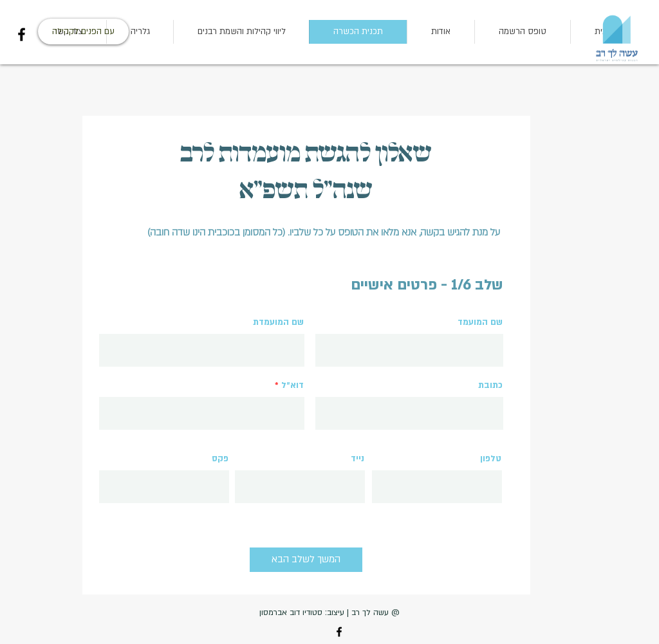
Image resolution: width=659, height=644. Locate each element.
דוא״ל (292, 386)
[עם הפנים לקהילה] (83, 32)
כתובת (490, 386)
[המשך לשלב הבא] (306, 560)
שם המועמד (480, 323)
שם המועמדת (278, 323)
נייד (357, 459)
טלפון (491, 459)
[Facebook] (22, 34)
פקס (220, 459)
